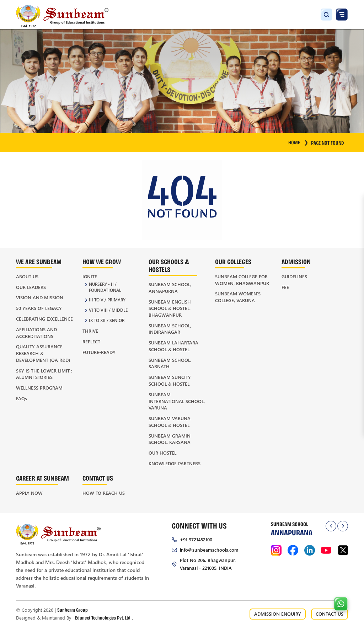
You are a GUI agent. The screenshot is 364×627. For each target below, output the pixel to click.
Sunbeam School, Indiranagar (170, 329)
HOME (298, 142)
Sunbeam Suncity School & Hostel (170, 380)
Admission (296, 261)
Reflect (91, 341)
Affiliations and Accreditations (36, 333)
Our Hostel (162, 453)
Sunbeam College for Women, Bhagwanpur (242, 280)
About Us (27, 276)
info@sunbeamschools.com (209, 550)
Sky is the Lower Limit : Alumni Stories (44, 374)
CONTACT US (330, 614)
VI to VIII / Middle (108, 310)
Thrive (90, 331)
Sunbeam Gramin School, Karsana (170, 439)
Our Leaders (31, 287)
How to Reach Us (104, 493)
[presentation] (331, 526)
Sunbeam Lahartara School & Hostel (173, 346)
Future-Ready (99, 352)
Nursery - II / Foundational (105, 287)
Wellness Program (39, 388)
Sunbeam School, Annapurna (170, 288)
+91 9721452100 (196, 539)
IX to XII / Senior (107, 320)
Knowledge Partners (175, 463)
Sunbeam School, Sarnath (170, 363)
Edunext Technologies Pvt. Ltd (103, 618)
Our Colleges (233, 261)
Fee (285, 287)
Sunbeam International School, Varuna (177, 401)
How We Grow (102, 261)
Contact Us (98, 478)
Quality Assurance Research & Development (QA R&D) (43, 353)
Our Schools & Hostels (169, 265)
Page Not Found (328, 143)
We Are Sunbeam (39, 261)
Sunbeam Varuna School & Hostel (170, 422)
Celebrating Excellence (44, 319)
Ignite (90, 276)
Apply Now (29, 493)
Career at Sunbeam (42, 478)
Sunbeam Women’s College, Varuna (238, 297)
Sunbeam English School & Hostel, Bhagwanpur (170, 308)
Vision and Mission (40, 297)
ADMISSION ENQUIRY (278, 614)
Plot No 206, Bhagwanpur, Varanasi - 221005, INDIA (208, 564)
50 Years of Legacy (39, 308)
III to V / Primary (107, 300)
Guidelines (294, 276)
